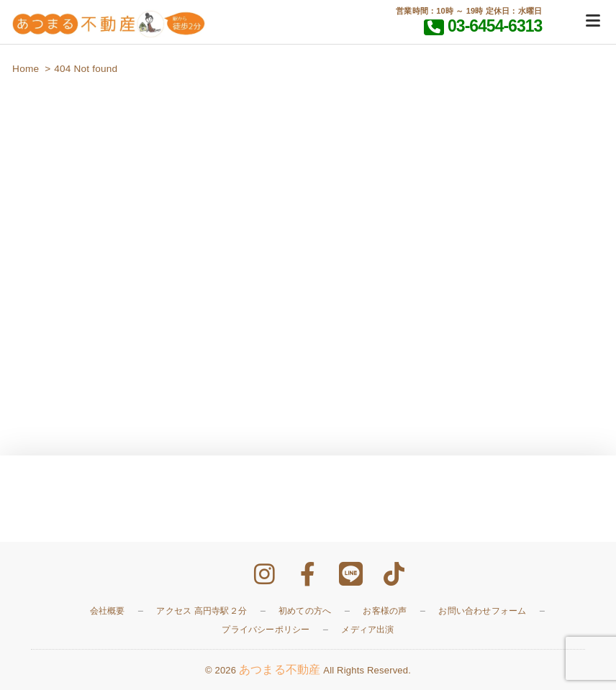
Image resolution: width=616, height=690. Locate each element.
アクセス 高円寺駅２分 (201, 611)
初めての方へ (305, 611)
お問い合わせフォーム (482, 611)
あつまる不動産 (280, 669)
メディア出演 (367, 630)
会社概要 (108, 611)
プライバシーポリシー (266, 630)
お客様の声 (385, 611)
